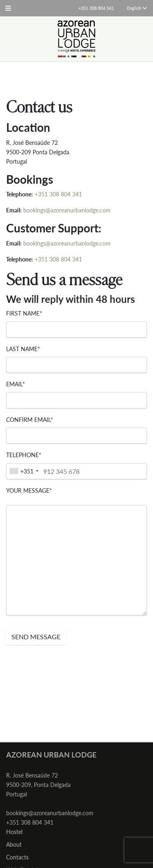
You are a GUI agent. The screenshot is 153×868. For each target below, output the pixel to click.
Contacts (17, 857)
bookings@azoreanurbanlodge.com (67, 210)
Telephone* (24, 455)
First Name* (24, 313)
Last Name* (23, 349)
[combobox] (24, 471)
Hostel (14, 832)
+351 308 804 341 (58, 194)
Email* (16, 384)
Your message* (29, 490)
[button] (8, 8)
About (14, 844)
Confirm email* (30, 420)
